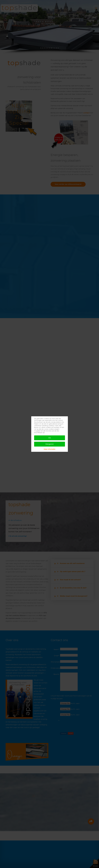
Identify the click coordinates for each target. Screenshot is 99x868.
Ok (50, 438)
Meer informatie (49, 449)
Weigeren (50, 444)
